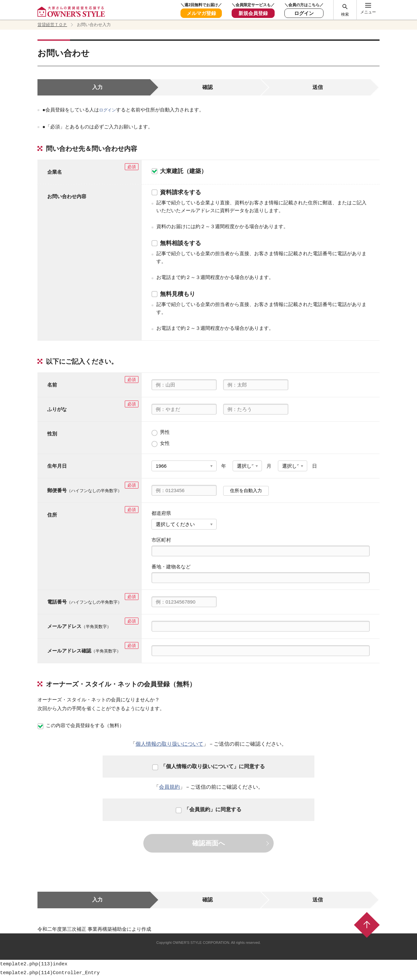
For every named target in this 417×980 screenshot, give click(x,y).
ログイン (109, 113)
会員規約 (169, 790)
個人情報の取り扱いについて (169, 747)
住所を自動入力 (246, 493)
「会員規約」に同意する (208, 812)
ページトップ (367, 928)
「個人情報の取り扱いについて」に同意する (208, 769)
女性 (161, 446)
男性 (161, 435)
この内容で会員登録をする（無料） (81, 728)
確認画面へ (208, 846)
